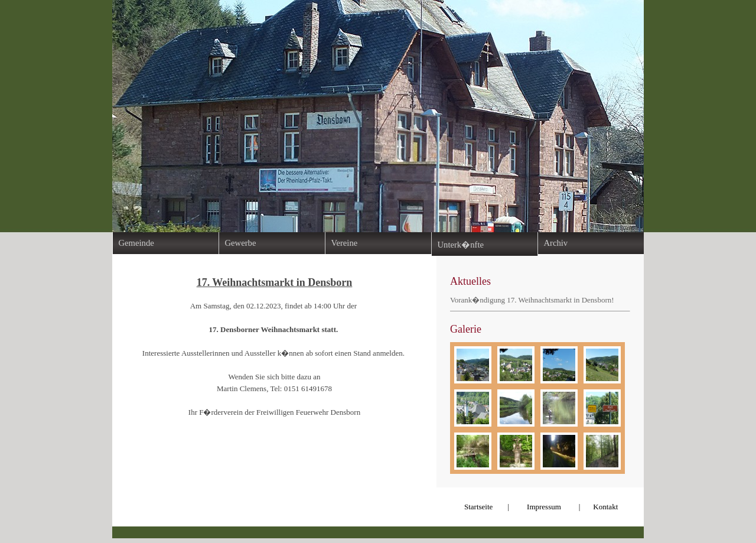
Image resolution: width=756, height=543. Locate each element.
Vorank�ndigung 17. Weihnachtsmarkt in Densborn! (532, 300)
